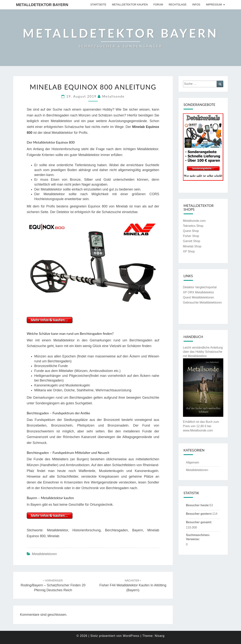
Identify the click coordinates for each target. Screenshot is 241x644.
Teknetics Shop (193, 226)
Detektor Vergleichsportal (200, 287)
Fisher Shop (191, 236)
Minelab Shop (192, 246)
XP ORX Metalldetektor (199, 292)
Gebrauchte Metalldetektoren (202, 302)
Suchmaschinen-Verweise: (198, 537)
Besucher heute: (198, 505)
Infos (196, 5)
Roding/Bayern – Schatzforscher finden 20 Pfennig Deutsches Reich (53, 585)
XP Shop (189, 251)
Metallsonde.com (194, 221)
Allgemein (193, 462)
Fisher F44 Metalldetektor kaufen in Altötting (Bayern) (133, 585)
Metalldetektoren (44, 554)
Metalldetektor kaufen (130, 5)
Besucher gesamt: (199, 522)
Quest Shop (191, 231)
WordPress (131, 636)
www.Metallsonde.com (198, 430)
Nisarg (160, 636)
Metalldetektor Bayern (42, 5)
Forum (158, 5)
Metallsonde (113, 96)
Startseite (98, 5)
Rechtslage (178, 5)
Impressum (214, 5)
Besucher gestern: (199, 514)
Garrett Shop (192, 241)
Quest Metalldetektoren (199, 297)
